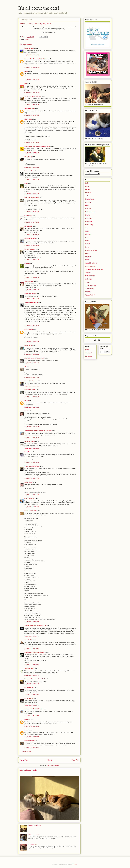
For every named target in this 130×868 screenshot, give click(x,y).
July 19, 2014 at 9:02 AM (32, 326)
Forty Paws (28, 452)
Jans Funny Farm (30, 498)
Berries (88, 189)
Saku (26, 71)
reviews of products (91, 250)
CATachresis (28, 215)
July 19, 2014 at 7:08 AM (32, 245)
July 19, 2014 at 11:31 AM (32, 462)
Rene (87, 247)
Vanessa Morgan (30, 108)
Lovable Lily (28, 157)
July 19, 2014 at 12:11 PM (32, 478)
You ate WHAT (90, 295)
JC (25, 367)
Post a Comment (27, 751)
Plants (87, 241)
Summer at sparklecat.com (33, 96)
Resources (89, 356)
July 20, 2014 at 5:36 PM (32, 716)
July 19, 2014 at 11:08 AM (32, 438)
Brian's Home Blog (30, 239)
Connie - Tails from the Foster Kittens (36, 59)
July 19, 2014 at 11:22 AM (32, 448)
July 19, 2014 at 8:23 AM (32, 290)
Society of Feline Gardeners (94, 269)
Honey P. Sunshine (30, 294)
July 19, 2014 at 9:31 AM (32, 363)
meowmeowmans (30, 741)
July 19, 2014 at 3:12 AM (32, 115)
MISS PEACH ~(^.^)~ (31, 511)
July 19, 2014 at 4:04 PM (32, 622)
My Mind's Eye (29, 688)
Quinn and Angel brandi (32, 466)
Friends (88, 215)
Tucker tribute (90, 289)
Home (50, 760)
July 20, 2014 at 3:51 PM (32, 694)
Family (87, 205)
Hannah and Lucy (30, 249)
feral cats (88, 209)
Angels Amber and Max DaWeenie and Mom (38, 431)
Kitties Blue (28, 346)
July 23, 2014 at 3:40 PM (32, 747)
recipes (88, 244)
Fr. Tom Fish (28, 226)
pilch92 (27, 400)
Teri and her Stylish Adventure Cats (36, 626)
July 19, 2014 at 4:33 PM (32, 636)
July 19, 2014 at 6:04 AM (32, 180)
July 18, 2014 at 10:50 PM (32, 67)
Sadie (87, 260)
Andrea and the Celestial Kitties (34, 358)
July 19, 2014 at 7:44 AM (32, 260)
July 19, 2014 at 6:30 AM (32, 222)
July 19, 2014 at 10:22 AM (32, 377)
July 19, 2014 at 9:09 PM (32, 675)
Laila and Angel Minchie (32, 198)
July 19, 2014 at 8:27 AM (32, 299)
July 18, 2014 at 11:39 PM (32, 92)
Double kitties (90, 199)
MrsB (26, 411)
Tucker (26, 40)
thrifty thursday (90, 276)
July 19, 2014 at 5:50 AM (32, 153)
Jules (87, 231)
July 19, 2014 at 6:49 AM (32, 235)
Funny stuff (89, 218)
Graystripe (89, 221)
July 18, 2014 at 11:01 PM (32, 80)
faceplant (88, 202)
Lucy (87, 237)
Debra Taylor (28, 482)
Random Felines (29, 441)
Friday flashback (90, 212)
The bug (88, 273)
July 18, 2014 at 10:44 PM (32, 55)
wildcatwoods (29, 329)
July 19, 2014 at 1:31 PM (32, 507)
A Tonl (26, 730)
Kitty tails (88, 234)
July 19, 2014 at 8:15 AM (32, 277)
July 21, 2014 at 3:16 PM (32, 737)
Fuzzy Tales (28, 119)
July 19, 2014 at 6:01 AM (32, 167)
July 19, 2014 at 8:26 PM (32, 665)
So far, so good (33, 844)
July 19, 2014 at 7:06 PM (32, 649)
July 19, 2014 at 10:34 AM (32, 386)
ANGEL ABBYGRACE (31, 302)
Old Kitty (27, 263)
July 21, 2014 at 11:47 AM (32, 726)
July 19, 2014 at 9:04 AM (32, 342)
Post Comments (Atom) (53, 765)
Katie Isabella (29, 171)
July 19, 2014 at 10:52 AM (32, 427)
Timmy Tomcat (29, 281)
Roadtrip (88, 257)
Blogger (75, 864)
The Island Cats (29, 668)
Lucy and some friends (28, 770)
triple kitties (89, 279)
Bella (87, 183)
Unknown (27, 719)
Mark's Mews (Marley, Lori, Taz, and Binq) (37, 146)
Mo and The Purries (31, 381)
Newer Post (24, 760)
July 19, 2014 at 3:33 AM (32, 142)
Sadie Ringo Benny (91, 263)
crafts (87, 196)
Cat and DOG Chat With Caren (34, 709)
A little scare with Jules (35, 835)
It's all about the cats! (39, 8)
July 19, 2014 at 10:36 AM (32, 397)
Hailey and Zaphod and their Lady (35, 679)
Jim (86, 228)
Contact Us (89, 353)
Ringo (87, 253)
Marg (26, 183)
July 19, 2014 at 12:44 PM (32, 494)
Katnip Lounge (29, 48)
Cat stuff (88, 193)
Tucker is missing (91, 285)
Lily (26, 84)
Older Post (75, 760)
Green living (89, 225)
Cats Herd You (29, 640)
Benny (87, 186)
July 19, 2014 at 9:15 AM (32, 354)
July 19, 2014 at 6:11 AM (32, 212)
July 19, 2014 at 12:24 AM (32, 105)
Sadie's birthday (90, 266)
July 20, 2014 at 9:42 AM (32, 684)
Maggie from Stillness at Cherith (34, 652)
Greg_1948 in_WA (30, 390)
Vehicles (88, 292)
